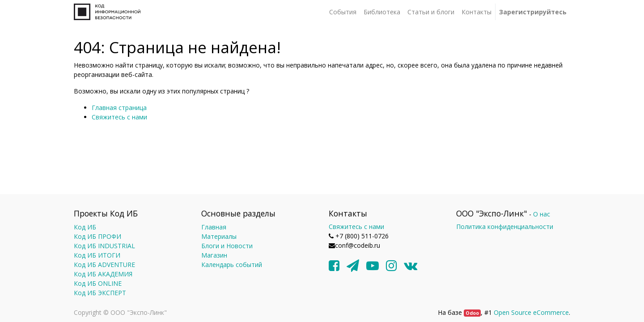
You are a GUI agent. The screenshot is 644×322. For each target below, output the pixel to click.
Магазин (214, 255)
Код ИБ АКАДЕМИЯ (103, 274)
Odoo (472, 313)
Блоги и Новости (227, 246)
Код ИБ (85, 227)
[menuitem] (343, 12)
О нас (542, 214)
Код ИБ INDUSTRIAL (104, 246)
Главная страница (119, 108)
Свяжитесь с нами (119, 117)
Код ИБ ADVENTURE (104, 265)
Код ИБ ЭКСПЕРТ (100, 293)
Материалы (219, 236)
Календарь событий (232, 265)
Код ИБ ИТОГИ (97, 255)
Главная (214, 227)
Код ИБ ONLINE (98, 283)
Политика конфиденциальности (505, 227)
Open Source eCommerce (531, 312)
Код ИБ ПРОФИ (97, 236)
